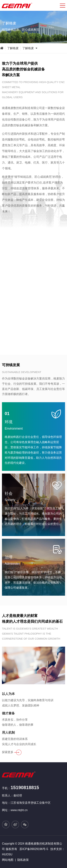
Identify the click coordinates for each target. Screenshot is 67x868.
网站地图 (8, 860)
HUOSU (7, 854)
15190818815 (25, 787)
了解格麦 (13, 48)
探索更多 (12, 752)
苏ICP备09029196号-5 (34, 849)
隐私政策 (23, 860)
